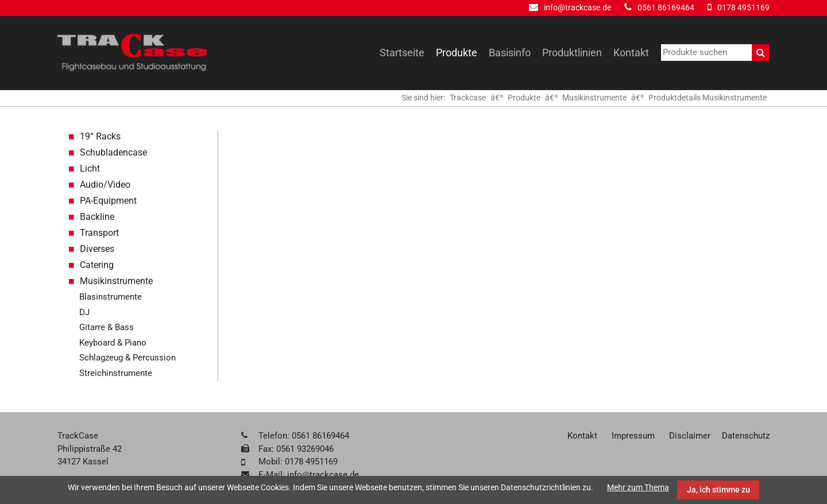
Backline (97, 217)
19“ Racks (100, 136)
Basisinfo (510, 53)
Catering (97, 265)
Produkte (457, 53)
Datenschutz (746, 436)
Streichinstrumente (116, 373)
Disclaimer (690, 436)
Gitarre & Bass (107, 327)
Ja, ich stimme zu (718, 490)
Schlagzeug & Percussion (127, 358)
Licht (90, 168)
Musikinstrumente (594, 98)
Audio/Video (105, 185)
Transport (99, 233)
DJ (84, 312)
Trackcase (468, 98)
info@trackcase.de (577, 7)
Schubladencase (113, 152)
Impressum (633, 436)
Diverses (97, 249)
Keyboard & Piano (113, 343)
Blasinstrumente (111, 297)
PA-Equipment (108, 201)
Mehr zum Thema (638, 487)
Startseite (402, 53)
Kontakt (631, 53)
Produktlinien (572, 53)
